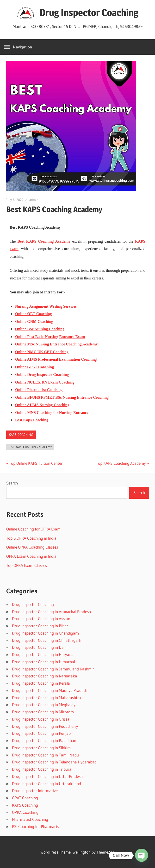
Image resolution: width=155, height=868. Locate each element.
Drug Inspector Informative (35, 791)
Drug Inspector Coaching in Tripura (42, 769)
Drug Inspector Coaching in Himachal (43, 662)
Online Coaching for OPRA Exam (33, 529)
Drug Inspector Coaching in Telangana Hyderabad (54, 762)
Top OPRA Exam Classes (27, 565)
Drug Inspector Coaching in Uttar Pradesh (47, 776)
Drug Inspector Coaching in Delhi (40, 647)
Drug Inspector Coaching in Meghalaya (45, 705)
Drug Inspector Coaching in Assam (41, 619)
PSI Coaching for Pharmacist (36, 826)
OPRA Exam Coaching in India (31, 556)
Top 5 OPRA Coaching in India (31, 538)
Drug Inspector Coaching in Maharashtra (46, 698)
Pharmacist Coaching (30, 819)
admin (34, 200)
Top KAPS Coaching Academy (121, 463)
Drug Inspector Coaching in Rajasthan (44, 740)
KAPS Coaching (21, 435)
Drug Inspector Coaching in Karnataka (45, 676)
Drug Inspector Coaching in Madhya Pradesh (50, 690)
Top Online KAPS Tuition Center (36, 463)
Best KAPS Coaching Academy (30, 447)
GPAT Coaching (25, 798)
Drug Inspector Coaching (89, 12)
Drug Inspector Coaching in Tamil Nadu (45, 755)
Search (12, 483)
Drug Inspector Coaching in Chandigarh (45, 633)
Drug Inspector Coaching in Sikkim (41, 748)
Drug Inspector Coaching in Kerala (41, 683)
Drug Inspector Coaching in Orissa (41, 719)
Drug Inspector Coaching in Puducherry (45, 726)
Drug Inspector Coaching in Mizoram (43, 712)
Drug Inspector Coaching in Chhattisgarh (47, 640)
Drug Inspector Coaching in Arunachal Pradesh (51, 612)
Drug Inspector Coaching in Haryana (43, 654)
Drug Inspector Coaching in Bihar (40, 626)
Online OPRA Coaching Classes (32, 547)
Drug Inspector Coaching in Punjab (41, 733)
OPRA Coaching (25, 812)
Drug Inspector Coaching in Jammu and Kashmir (53, 669)
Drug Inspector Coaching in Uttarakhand (46, 784)
